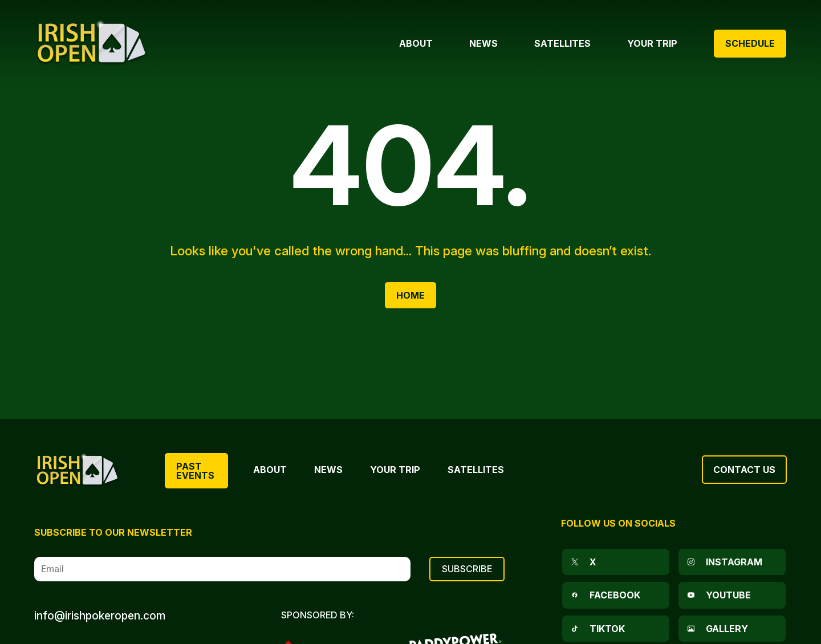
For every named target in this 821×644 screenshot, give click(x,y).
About (270, 470)
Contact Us (744, 470)
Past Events (195, 471)
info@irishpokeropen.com (100, 616)
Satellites (476, 470)
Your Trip (395, 470)
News (328, 470)
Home (410, 295)
